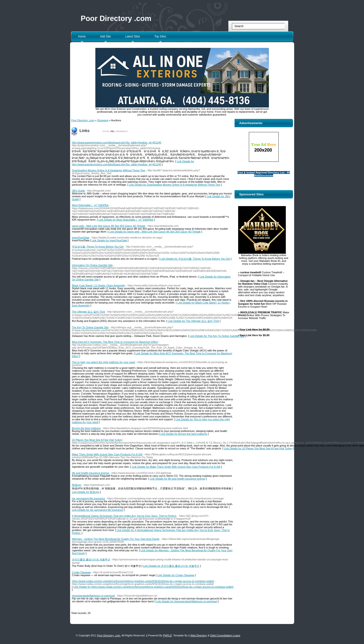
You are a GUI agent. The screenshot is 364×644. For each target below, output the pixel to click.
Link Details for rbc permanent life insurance (98, 510)
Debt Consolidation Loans (225, 635)
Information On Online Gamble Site (92, 265)
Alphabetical (122, 131)
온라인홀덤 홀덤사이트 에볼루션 (91, 559)
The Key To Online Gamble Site (90, 327)
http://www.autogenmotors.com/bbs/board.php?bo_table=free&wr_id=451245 (117, 142)
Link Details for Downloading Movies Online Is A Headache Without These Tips (175, 185)
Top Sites (160, 36)
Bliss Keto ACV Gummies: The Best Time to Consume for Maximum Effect (115, 342)
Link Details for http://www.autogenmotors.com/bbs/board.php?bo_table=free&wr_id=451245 (133, 163)
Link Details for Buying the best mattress (184, 434)
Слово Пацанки (81, 572)
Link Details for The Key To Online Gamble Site (217, 336)
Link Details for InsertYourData (109, 240)
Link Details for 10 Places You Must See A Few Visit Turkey (258, 448)
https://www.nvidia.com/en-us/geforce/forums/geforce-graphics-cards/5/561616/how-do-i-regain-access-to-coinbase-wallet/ (143, 581)
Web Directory (199, 635)
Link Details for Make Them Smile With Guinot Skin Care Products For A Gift (176, 467)
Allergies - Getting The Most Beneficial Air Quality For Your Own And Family (116, 539)
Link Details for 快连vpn (86, 492)
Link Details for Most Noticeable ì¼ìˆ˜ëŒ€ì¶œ (126, 220)
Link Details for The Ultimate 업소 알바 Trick (193, 321)
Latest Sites (133, 36)
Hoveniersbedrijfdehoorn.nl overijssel (93, 596)
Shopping (103, 120)
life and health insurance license (91, 473)
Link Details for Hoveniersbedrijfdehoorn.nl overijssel (187, 601)
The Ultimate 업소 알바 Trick (89, 312)
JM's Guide (79, 191)
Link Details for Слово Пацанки (176, 575)
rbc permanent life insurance (89, 498)
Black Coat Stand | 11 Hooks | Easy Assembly (99, 285)
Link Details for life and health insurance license (178, 479)
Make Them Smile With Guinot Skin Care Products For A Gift (107, 454)
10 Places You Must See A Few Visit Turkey (97, 440)
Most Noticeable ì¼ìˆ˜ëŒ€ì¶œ (90, 205)
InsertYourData (81, 238)
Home (82, 36)
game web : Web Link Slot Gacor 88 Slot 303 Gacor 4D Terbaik (109, 226)
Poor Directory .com (116, 18)
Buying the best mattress (86, 428)
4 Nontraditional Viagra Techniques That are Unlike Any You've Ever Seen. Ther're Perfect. (124, 516)
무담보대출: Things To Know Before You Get (98, 247)
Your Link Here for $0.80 (255, 330)
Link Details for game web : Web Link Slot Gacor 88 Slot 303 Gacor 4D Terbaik (155, 232)
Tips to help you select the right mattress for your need (104, 362)
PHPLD (167, 635)
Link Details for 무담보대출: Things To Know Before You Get (195, 259)
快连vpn (77, 485)
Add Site (105, 36)
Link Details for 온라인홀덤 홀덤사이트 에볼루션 (171, 566)
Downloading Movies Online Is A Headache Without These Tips (109, 170)
